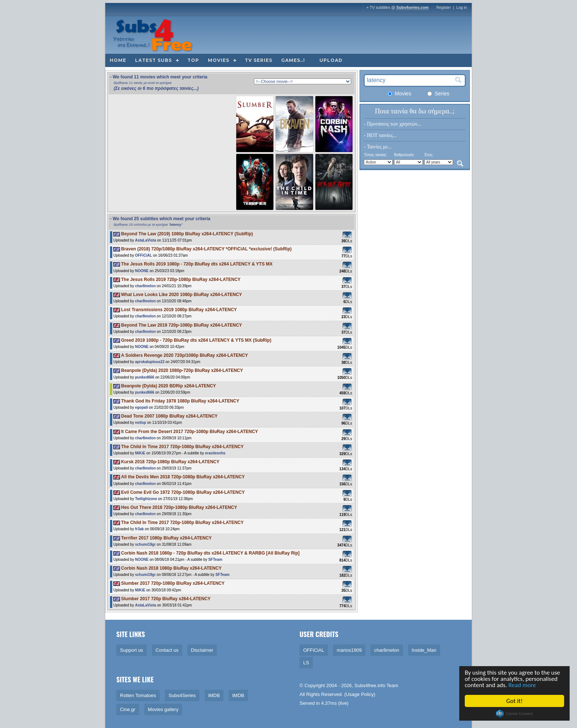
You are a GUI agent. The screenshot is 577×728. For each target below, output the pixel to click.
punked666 (145, 377)
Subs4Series (182, 695)
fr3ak (139, 529)
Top (193, 60)
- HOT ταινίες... (380, 135)
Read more (523, 685)
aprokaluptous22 (150, 362)
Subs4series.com (413, 7)
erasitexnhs (215, 453)
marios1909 (349, 650)
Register (444, 7)
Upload (331, 60)
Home (118, 60)
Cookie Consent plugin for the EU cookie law (515, 714)
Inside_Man (424, 650)
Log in (462, 7)
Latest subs (153, 60)
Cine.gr (128, 709)
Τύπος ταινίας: (376, 155)
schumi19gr (145, 544)
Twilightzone (146, 499)
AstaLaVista (146, 240)
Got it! (515, 701)
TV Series (259, 60)
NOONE (142, 271)
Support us (132, 650)
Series (438, 94)
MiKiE (140, 453)
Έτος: (429, 155)
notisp (141, 423)
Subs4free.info (370, 685)
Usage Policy (360, 694)
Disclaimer (202, 650)
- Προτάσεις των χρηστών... (393, 124)
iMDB (214, 695)
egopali (141, 407)
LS (306, 663)
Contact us (167, 650)
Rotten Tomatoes (138, 695)
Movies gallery (163, 709)
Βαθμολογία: (404, 155)
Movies (219, 60)
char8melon (145, 286)
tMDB (238, 695)
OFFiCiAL (144, 255)
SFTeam (215, 560)
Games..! (293, 60)
